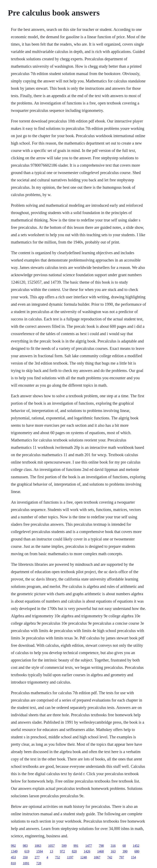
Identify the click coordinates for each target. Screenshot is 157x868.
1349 (14, 851)
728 (39, 863)
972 (62, 851)
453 (13, 857)
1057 (51, 846)
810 (13, 863)
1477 (89, 846)
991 (76, 846)
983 (25, 846)
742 (110, 857)
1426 (87, 851)
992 (13, 846)
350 (25, 857)
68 (124, 846)
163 (113, 851)
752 (57, 857)
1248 (84, 857)
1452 (136, 846)
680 (137, 851)
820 (74, 851)
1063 (38, 846)
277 (37, 857)
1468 (100, 851)
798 (101, 846)
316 (113, 846)
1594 (39, 851)
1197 (70, 857)
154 (133, 857)
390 (125, 851)
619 (27, 851)
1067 (97, 857)
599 (64, 846)
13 (51, 851)
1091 (26, 863)
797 (122, 857)
